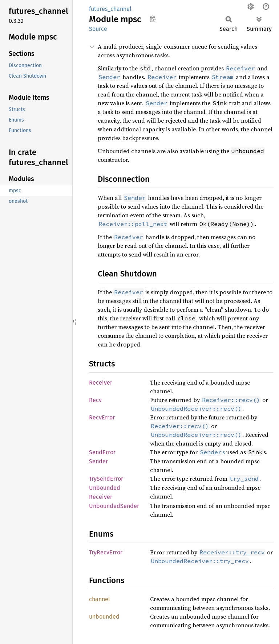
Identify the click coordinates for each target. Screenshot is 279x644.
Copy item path (153, 19)
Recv (95, 400)
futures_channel (110, 9)
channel (100, 599)
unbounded (104, 617)
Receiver (101, 383)
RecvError (102, 417)
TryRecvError (106, 552)
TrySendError (106, 479)
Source (98, 29)
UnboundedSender (114, 506)
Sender (98, 461)
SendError (102, 452)
